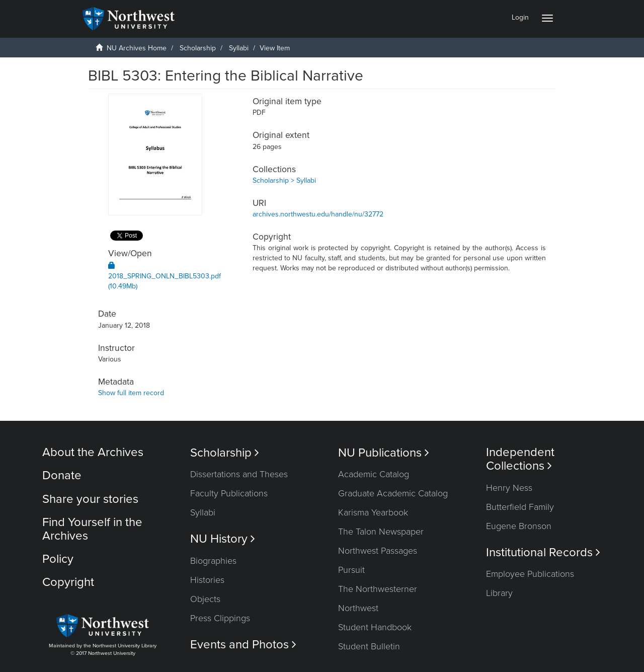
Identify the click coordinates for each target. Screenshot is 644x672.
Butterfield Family (520, 507)
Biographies (213, 561)
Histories (207, 580)
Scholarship (198, 48)
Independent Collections (520, 459)
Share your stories (90, 499)
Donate (62, 475)
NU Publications (384, 453)
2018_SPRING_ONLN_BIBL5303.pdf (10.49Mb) (165, 276)
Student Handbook (375, 627)
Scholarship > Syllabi (284, 180)
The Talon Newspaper (381, 532)
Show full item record (131, 393)
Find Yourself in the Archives (92, 529)
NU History (223, 539)
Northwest (358, 608)
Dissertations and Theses (239, 474)
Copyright (68, 582)
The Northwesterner (378, 589)
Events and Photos (243, 645)
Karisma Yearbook (373, 512)
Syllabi (239, 48)
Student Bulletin (369, 646)
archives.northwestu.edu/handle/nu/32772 (318, 214)
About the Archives (93, 452)
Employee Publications (530, 574)
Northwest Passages (378, 551)
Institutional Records (543, 552)
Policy (58, 559)
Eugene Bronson (519, 526)
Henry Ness (509, 488)
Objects (205, 599)
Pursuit (351, 570)
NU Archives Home (137, 48)
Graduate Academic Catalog (393, 493)
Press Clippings (220, 618)
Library (499, 593)
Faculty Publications (229, 493)
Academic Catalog (374, 474)
